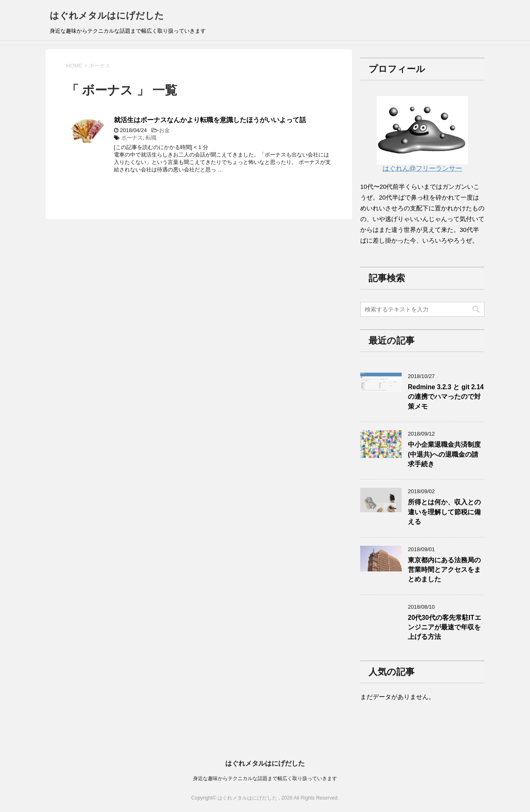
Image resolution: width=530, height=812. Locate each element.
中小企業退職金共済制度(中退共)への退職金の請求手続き (444, 454)
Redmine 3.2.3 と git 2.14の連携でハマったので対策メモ (446, 397)
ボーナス (132, 138)
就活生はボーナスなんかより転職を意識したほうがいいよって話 (210, 120)
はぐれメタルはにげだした (107, 16)
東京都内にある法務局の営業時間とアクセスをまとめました (444, 570)
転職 (151, 138)
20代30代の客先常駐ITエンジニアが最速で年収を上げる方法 (444, 627)
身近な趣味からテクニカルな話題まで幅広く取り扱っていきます (265, 778)
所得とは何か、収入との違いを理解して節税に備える (444, 512)
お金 (164, 130)
